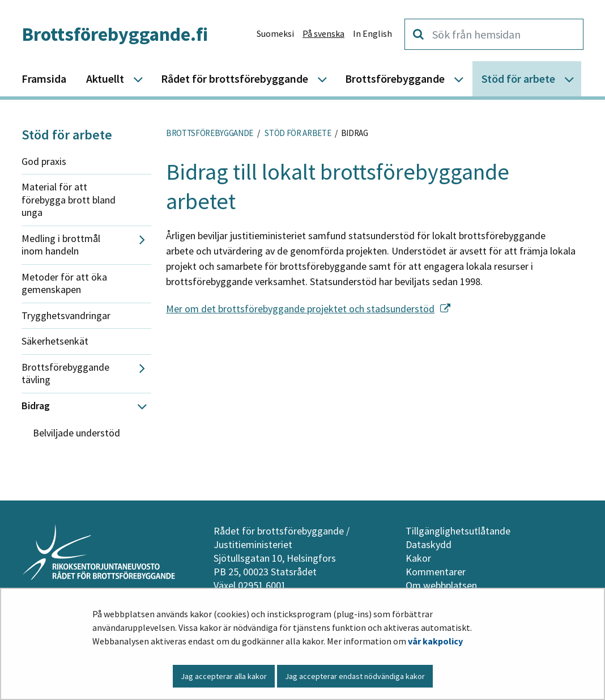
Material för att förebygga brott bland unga (69, 200)
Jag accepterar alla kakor (224, 676)
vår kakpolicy (435, 641)
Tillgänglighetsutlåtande (458, 531)
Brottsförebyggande (210, 133)
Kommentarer (436, 572)
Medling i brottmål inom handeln (61, 245)
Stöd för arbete (67, 135)
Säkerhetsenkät (55, 341)
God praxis (44, 161)
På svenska (323, 33)
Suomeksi (275, 33)
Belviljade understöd (76, 433)
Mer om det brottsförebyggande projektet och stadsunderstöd (308, 309)
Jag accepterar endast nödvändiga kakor (355, 676)
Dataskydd (429, 544)
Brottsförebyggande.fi (115, 34)
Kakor (418, 558)
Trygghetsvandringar (66, 315)
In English (372, 33)
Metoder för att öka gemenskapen (64, 283)
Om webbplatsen (441, 585)
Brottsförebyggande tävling (65, 374)
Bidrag (36, 406)
